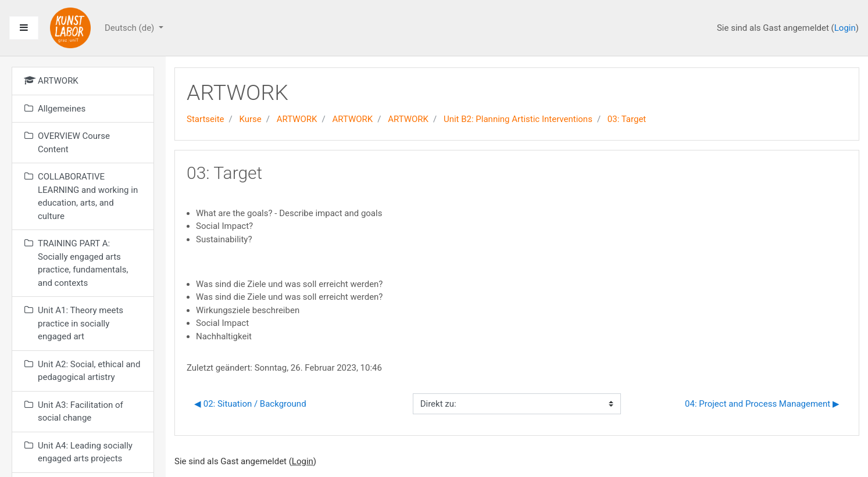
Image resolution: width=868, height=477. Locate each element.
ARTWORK (297, 119)
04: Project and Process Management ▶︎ (762, 404)
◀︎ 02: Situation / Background (250, 404)
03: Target (627, 119)
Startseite (206, 119)
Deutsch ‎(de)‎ (131, 28)
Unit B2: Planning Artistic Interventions (518, 119)
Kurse (250, 119)
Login (845, 28)
